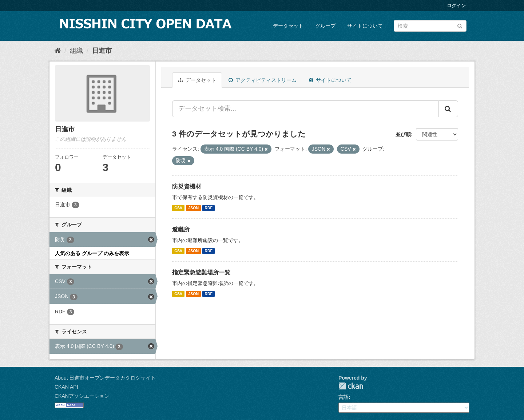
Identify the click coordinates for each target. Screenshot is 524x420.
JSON (193, 208)
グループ (325, 26)
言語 (344, 397)
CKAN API (66, 387)
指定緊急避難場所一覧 (201, 272)
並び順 (403, 134)
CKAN (351, 386)
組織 (76, 51)
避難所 (181, 229)
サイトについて (365, 26)
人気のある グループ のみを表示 (92, 253)
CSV (178, 208)
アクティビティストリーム (263, 80)
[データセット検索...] (305, 109)
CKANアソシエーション (82, 396)
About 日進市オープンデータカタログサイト (105, 378)
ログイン (456, 6)
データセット (288, 26)
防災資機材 (187, 187)
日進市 (102, 51)
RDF (209, 208)
